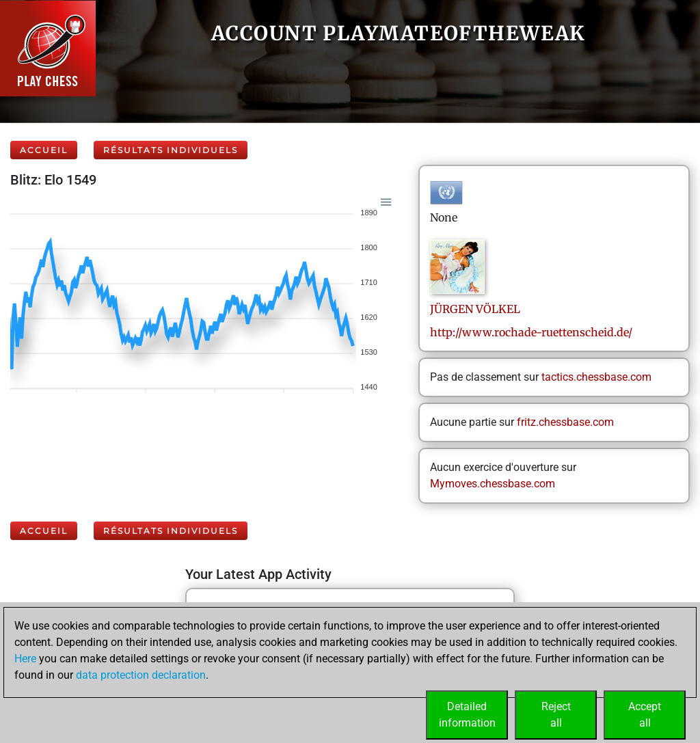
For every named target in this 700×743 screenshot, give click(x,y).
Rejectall (556, 715)
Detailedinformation (467, 715)
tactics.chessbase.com (596, 377)
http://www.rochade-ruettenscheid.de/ (531, 332)
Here (25, 659)
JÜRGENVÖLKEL (475, 309)
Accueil (44, 150)
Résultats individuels (171, 150)
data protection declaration (141, 675)
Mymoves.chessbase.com (493, 484)
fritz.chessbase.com (565, 422)
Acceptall (645, 715)
